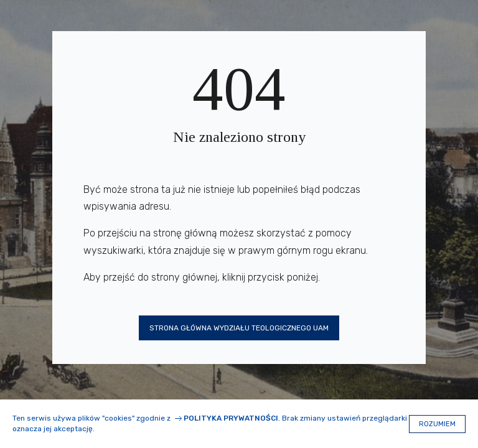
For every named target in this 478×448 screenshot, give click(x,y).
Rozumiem (437, 424)
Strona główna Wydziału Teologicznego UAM (239, 328)
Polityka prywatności (231, 418)
